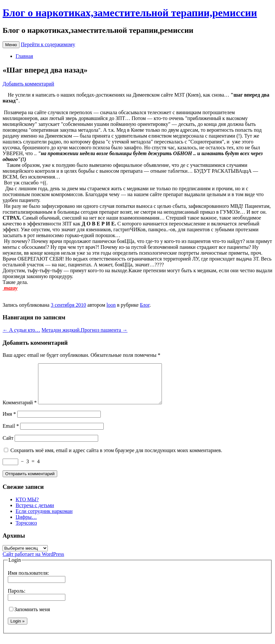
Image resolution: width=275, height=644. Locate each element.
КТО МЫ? (27, 507)
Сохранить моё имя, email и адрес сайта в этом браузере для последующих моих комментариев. (116, 458)
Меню (11, 45)
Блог (145, 305)
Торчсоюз (26, 531)
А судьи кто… (21, 330)
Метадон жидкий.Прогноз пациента (85, 330)
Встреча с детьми (35, 513)
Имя (9, 422)
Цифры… (26, 525)
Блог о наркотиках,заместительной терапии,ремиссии (130, 13)
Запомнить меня (30, 617)
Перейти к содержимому (48, 44)
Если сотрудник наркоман (44, 519)
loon (111, 305)
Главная (24, 56)
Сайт (8, 446)
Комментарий (20, 410)
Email (11, 434)
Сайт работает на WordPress (33, 562)
